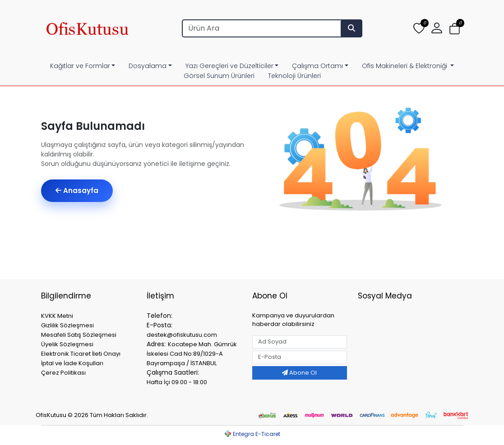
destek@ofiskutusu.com (182, 335)
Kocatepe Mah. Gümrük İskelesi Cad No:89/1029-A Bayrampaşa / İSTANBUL (192, 354)
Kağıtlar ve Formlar (80, 66)
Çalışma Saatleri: (173, 372)
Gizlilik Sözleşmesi (67, 325)
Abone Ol (299, 373)
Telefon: (160, 316)
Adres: (156, 344)
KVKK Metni (57, 316)
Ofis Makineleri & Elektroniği (405, 66)
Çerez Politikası (63, 373)
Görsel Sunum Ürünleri (219, 76)
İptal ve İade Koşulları (72, 363)
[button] (437, 28)
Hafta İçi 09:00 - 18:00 (177, 382)
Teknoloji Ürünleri (294, 76)
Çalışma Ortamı (317, 66)
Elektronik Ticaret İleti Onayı (81, 354)
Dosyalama (148, 66)
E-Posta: (160, 325)
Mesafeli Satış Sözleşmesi (79, 335)
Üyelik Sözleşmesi (67, 344)
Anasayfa (77, 190)
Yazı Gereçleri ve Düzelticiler (229, 66)
